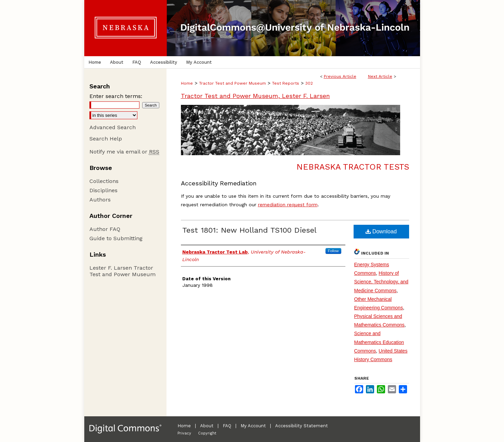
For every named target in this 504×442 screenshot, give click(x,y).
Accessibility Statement (302, 426)
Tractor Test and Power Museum (232, 83)
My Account (253, 426)
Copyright (207, 433)
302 (309, 83)
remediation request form (288, 205)
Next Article (380, 76)
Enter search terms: (116, 96)
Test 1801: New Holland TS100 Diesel (249, 230)
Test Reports (286, 83)
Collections (104, 181)
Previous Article (340, 76)
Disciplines (103, 190)
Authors (100, 200)
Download (381, 231)
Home (187, 83)
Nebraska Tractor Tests (353, 167)
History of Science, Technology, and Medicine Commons (381, 282)
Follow (333, 251)
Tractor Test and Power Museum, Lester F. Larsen (255, 96)
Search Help (106, 139)
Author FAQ (105, 229)
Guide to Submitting (116, 238)
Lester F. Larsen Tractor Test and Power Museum (122, 271)
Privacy (184, 433)
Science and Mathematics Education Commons (379, 342)
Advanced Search (113, 127)
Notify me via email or (124, 152)
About (207, 426)
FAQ (227, 426)
